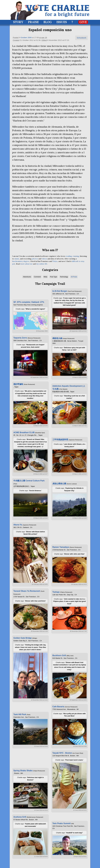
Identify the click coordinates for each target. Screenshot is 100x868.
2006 (30, 37)
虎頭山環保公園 (59, 484)
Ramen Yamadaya (61, 547)
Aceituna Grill (20, 817)
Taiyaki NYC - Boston (62, 753)
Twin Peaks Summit (62, 823)
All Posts (74, 277)
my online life (42, 264)
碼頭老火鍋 (57, 338)
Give (83, 22)
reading (69, 256)
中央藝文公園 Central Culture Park (29, 481)
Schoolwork (81, 38)
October (24, 37)
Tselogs (56, 592)
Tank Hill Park (20, 714)
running (76, 256)
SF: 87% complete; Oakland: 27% (29, 302)
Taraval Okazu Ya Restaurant (27, 591)
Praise (33, 22)
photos (35, 259)
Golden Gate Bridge (23, 638)
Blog (48, 22)
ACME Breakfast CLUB (24, 432)
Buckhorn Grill (59, 655)
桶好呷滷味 (18, 384)
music (17, 259)
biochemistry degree (21, 261)
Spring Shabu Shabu (23, 771)
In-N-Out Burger (60, 291)
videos (44, 259)
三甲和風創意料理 (60, 440)
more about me (26, 264)
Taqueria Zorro (20, 338)
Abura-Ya (18, 525)
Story (18, 22)
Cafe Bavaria (58, 707)
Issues (62, 22)
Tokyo (55, 261)
